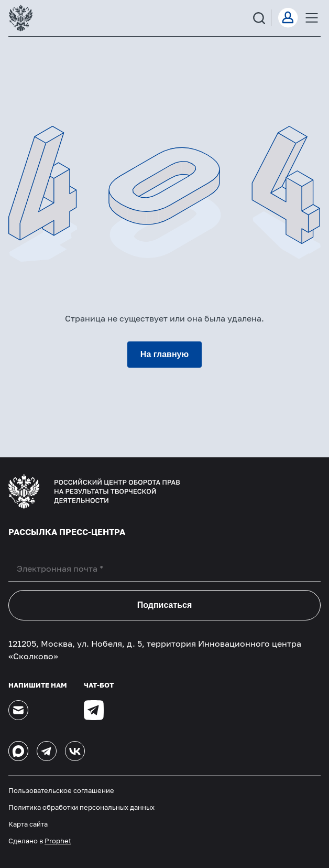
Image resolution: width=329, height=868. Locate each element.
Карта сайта (28, 824)
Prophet (58, 841)
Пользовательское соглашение (61, 790)
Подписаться (165, 605)
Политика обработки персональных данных (81, 807)
